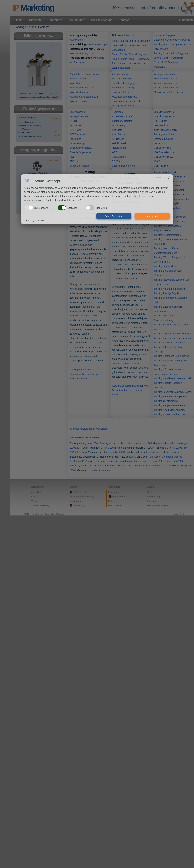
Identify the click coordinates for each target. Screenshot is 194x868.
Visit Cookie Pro (160, 177)
